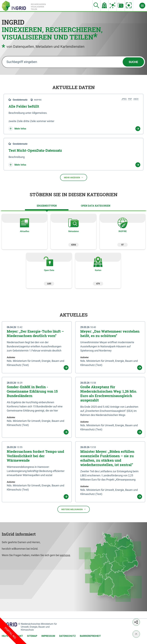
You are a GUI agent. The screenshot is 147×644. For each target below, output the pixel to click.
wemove (65, 555)
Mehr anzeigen (74, 178)
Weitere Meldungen (74, 509)
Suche (133, 62)
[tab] (47, 206)
